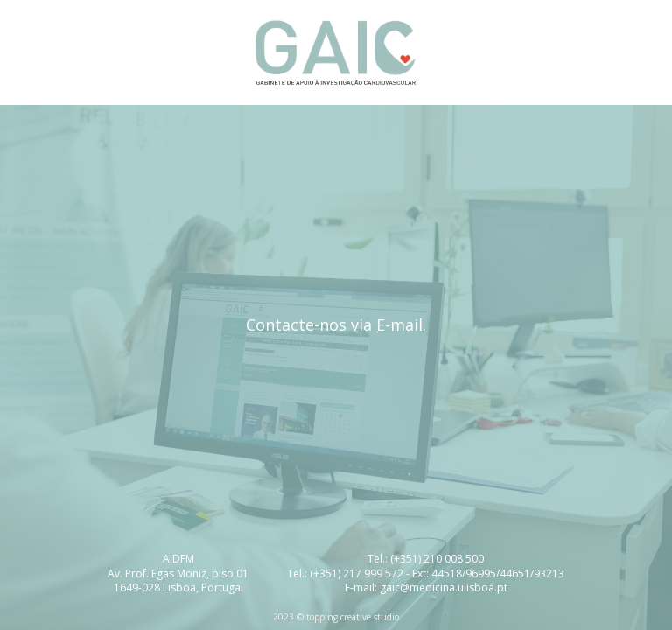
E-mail (399, 325)
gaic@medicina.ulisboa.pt (444, 588)
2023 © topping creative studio (336, 617)
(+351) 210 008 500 (437, 559)
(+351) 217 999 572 (357, 574)
